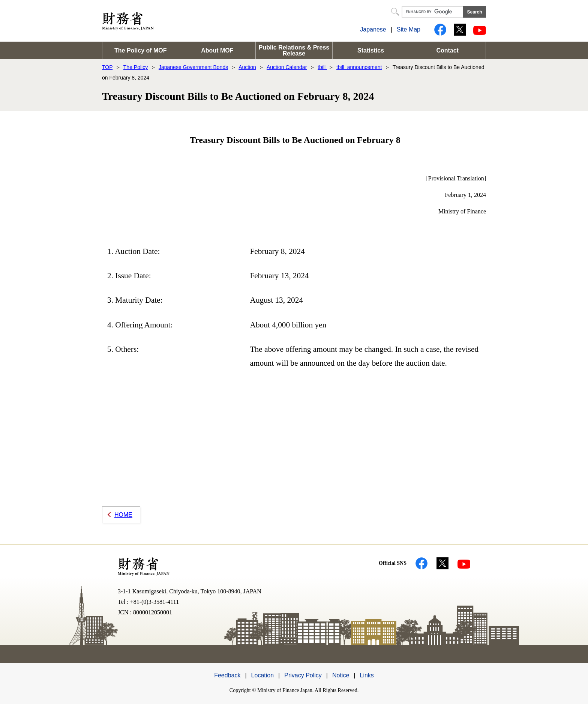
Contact (447, 50)
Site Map (409, 29)
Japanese (373, 29)
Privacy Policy (303, 675)
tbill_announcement (359, 67)
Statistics (371, 50)
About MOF (217, 50)
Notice (341, 675)
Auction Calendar (287, 67)
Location (263, 675)
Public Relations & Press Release (294, 50)
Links (367, 675)
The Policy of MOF (141, 50)
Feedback (227, 675)
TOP (107, 67)
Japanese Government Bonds (193, 67)
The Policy (136, 67)
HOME (123, 515)
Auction (247, 67)
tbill (322, 67)
